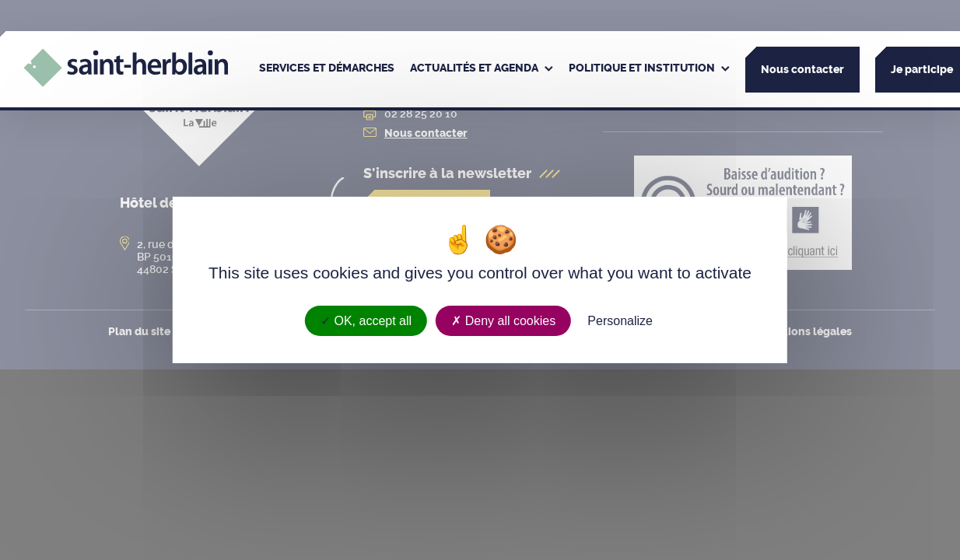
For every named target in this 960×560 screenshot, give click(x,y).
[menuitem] (327, 69)
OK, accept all (366, 321)
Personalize (620, 321)
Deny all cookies (503, 321)
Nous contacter (802, 70)
